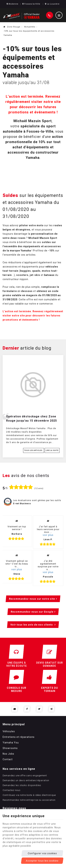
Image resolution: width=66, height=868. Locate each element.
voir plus (48, 535)
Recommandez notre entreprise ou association (29, 800)
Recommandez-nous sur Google (32, 612)
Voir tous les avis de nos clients (32, 625)
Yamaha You (11, 743)
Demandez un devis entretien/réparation (26, 780)
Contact (8, 759)
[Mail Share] (15, 709)
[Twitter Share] (39, 709)
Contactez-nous (12, 790)
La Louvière (52, 4)
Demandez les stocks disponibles (22, 785)
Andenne (13, 4)
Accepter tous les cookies (42, 861)
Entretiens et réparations (19, 737)
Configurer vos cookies (42, 853)
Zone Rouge (12, 27)
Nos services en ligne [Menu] (19, 769)
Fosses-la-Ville (31, 4)
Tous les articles (34, 450)
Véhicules (9, 731)
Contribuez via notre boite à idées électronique (29, 795)
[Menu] (59, 15)
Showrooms (10, 748)
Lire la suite (52, 450)
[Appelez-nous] (50, 15)
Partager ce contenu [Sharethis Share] (51, 709)
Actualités (30, 27)
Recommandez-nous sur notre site (32, 599)
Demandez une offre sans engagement (25, 775)
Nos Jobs (8, 754)
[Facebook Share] (27, 709)
